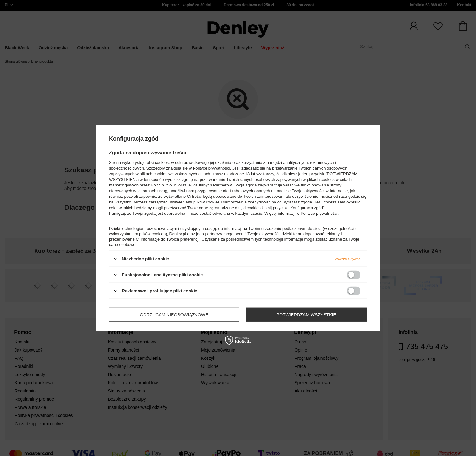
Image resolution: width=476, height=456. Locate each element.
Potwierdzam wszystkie (306, 314)
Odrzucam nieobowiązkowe (174, 314)
